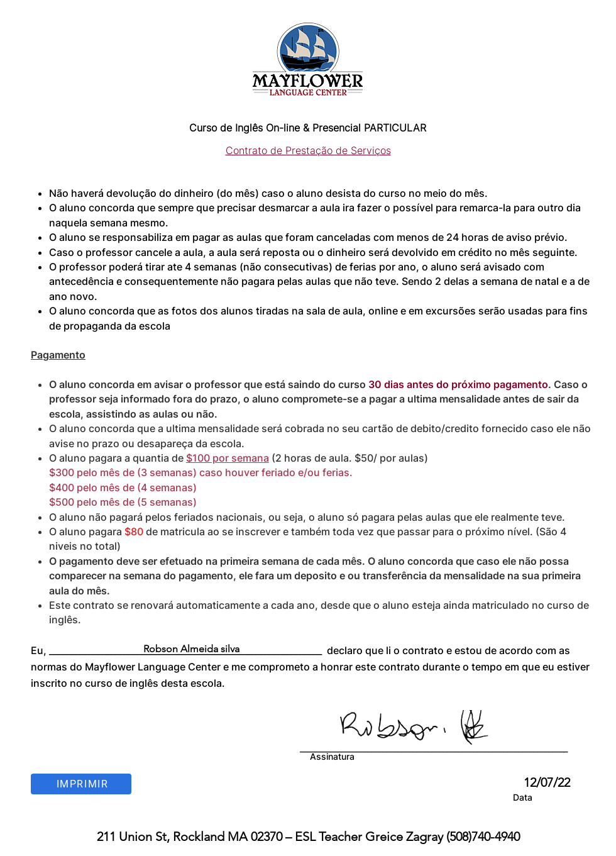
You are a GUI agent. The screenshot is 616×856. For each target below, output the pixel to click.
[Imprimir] (81, 784)
